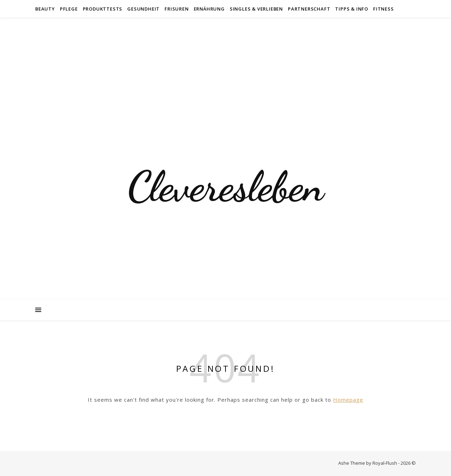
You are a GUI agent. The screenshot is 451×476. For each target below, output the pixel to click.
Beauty (45, 9)
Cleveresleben (225, 187)
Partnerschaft (309, 9)
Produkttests (103, 9)
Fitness (384, 9)
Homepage (348, 400)
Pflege (69, 9)
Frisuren (177, 9)
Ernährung (209, 9)
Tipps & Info (352, 9)
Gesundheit (143, 9)
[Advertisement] (225, 70)
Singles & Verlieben (256, 9)
